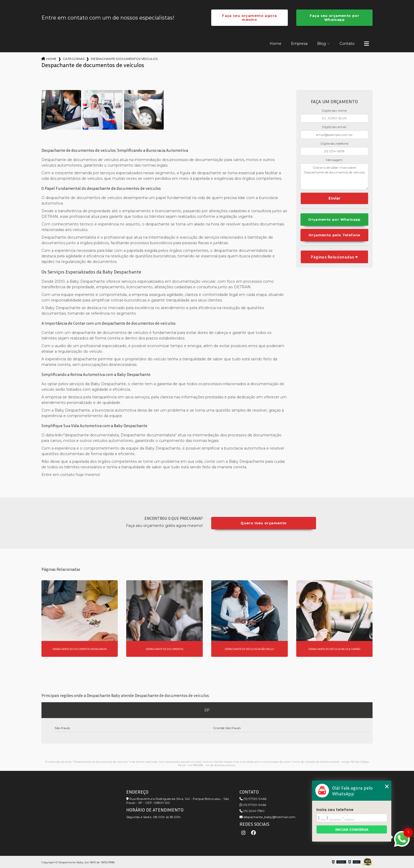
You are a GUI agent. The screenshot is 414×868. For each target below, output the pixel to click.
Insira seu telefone (335, 810)
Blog (321, 44)
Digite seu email (334, 127)
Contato (347, 44)
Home (276, 44)
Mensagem (334, 160)
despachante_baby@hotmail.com (267, 817)
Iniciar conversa (352, 830)
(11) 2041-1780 (252, 811)
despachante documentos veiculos (124, 59)
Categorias (74, 59)
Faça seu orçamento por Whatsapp (334, 18)
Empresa (299, 44)
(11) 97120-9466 (253, 799)
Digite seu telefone (334, 143)
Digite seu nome (334, 110)
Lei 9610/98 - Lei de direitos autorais (212, 765)
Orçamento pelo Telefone (334, 235)
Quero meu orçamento (264, 523)
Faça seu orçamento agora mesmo (249, 18)
